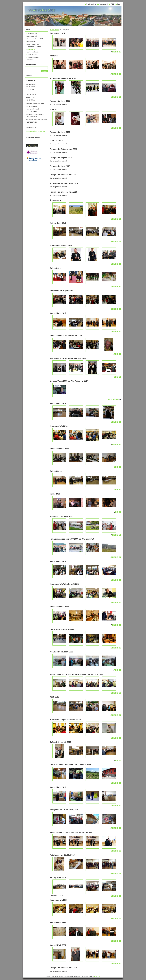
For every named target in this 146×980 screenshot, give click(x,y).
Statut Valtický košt (33, 44)
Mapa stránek (104, 4)
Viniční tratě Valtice (33, 52)
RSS (112, 4)
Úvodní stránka (55, 30)
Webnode (97, 976)
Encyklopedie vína (33, 57)
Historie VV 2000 (33, 34)
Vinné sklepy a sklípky (34, 47)
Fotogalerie (31, 49)
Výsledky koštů (32, 36)
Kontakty (30, 60)
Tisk (118, 4)
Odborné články (32, 55)
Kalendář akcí (31, 41)
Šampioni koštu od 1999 (35, 39)
